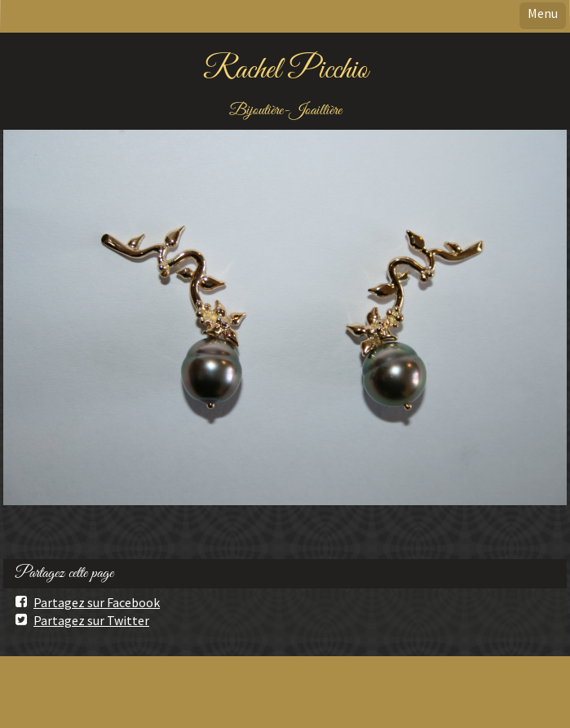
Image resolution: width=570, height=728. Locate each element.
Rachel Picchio (285, 71)
